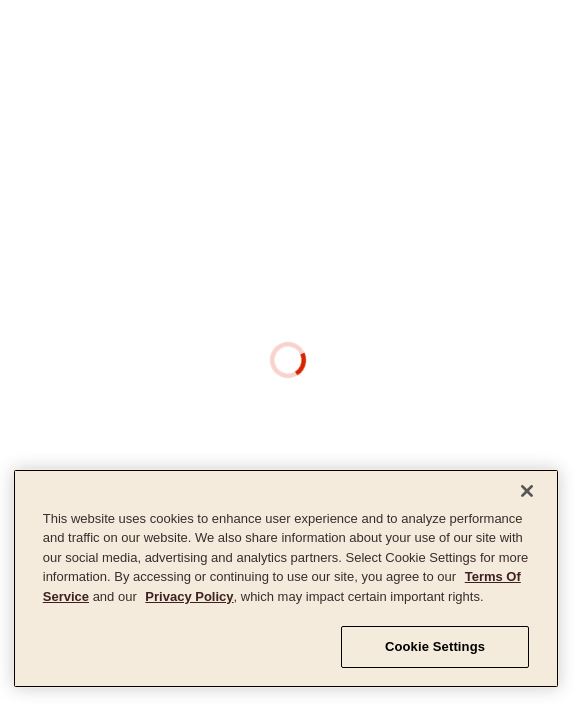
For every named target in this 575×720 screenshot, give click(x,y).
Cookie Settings (435, 646)
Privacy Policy (189, 596)
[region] (286, 578)
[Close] (527, 491)
